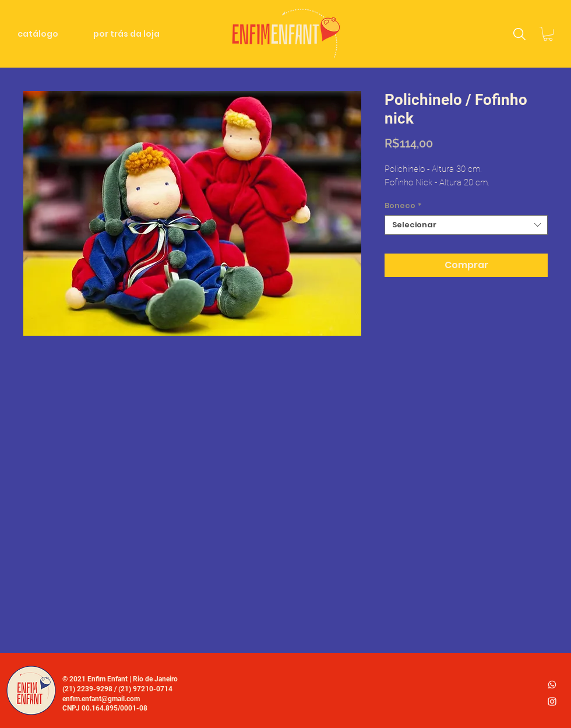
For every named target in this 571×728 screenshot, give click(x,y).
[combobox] (466, 225)
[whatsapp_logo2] (552, 685)
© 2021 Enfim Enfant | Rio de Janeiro (120, 679)
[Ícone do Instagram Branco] (552, 701)
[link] (548, 34)
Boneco (403, 206)
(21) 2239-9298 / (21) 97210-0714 (117, 689)
